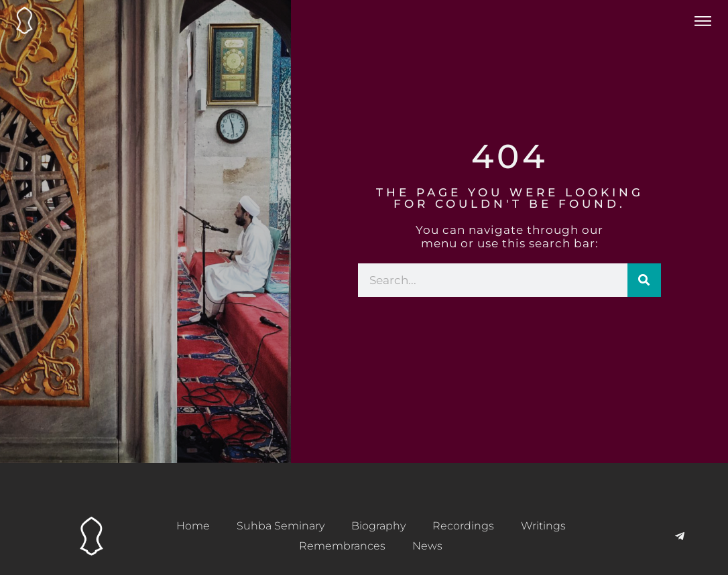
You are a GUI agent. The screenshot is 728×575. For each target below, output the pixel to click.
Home (193, 526)
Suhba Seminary (281, 526)
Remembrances (342, 546)
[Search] (644, 280)
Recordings (463, 526)
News (427, 546)
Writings (543, 526)
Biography (378, 526)
